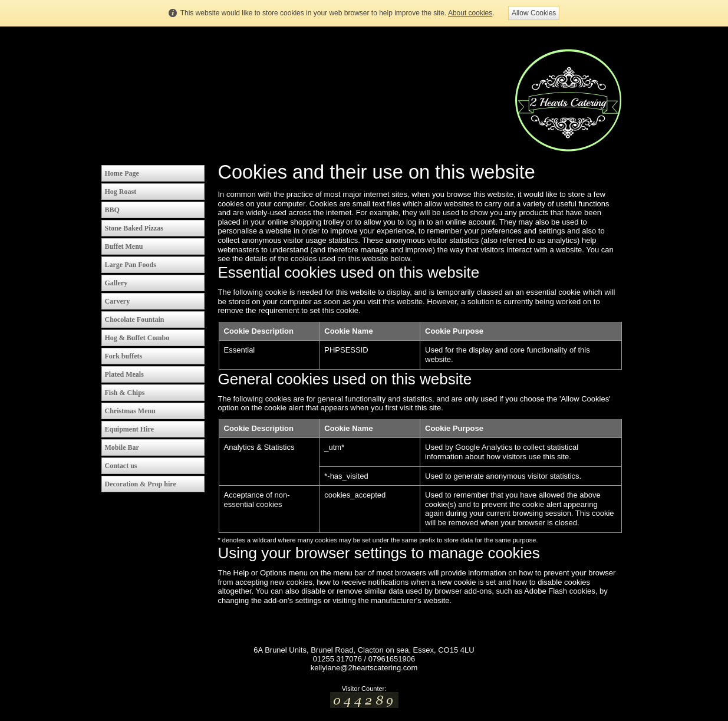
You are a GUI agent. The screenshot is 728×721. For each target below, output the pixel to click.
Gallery (116, 283)
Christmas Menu (130, 411)
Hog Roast (121, 192)
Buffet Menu (124, 246)
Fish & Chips (125, 393)
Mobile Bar (122, 447)
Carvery (118, 301)
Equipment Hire (129, 429)
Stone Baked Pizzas (134, 228)
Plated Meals (124, 374)
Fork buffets (124, 356)
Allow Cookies (534, 13)
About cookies (470, 13)
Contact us (121, 466)
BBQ (112, 210)
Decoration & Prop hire (141, 484)
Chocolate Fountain (135, 320)
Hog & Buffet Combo (137, 338)
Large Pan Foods (131, 265)
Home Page (122, 173)
